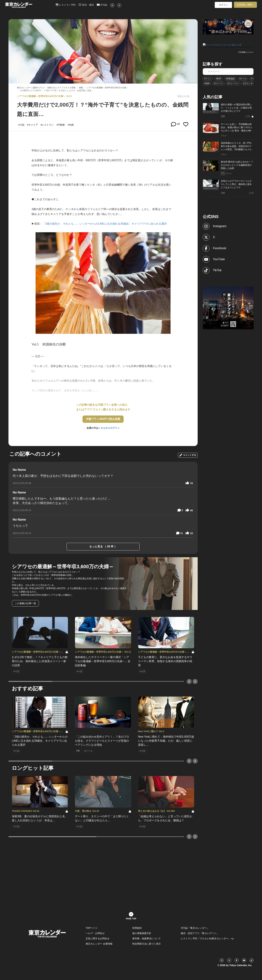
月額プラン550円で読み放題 (103, 419)
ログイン (223, 5)
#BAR (219, 78)
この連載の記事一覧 (25, 603)
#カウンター (249, 83)
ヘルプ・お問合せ (95, 933)
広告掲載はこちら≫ (246, 52)
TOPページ (92, 928)
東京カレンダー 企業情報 (99, 944)
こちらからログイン (109, 428)
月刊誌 (102, 5)
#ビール (243, 78)
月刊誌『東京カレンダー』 (195, 928)
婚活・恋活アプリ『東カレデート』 (200, 933)
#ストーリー (233, 83)
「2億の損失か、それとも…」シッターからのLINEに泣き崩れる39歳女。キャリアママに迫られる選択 (104, 224)
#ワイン (208, 78)
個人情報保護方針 (142, 933)
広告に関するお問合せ (98, 938)
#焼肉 (207, 83)
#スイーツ (219, 83)
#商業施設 (230, 78)
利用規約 (137, 928)
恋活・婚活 (86, 5)
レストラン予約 (66, 5)
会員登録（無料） (245, 5)
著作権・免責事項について (146, 938)
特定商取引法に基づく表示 (146, 944)
